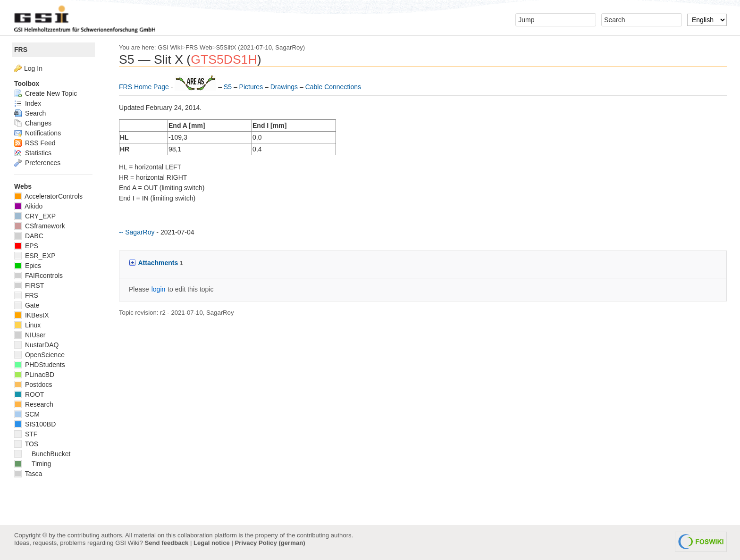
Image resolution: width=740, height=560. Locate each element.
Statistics (33, 153)
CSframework (40, 226)
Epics (28, 266)
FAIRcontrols (38, 276)
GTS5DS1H (224, 59)
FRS (21, 50)
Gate (27, 305)
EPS (26, 246)
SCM (27, 414)
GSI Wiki (170, 47)
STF (26, 434)
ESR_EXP (35, 256)
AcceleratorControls (48, 196)
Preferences (37, 163)
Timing (33, 464)
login (159, 289)
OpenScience (39, 355)
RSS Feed (35, 143)
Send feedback (166, 543)
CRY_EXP (35, 216)
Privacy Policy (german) (270, 543)
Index (28, 103)
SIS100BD (35, 424)
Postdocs (33, 384)
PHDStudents (40, 365)
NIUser (30, 335)
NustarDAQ (36, 345)
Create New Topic (46, 93)
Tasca (28, 474)
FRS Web (199, 47)
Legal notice (212, 543)
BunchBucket (42, 454)
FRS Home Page (145, 87)
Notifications (38, 133)
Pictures (252, 87)
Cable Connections (333, 87)
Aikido (28, 206)
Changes (33, 123)
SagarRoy (289, 47)
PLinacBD (34, 375)
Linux (27, 325)
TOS (26, 444)
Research (34, 404)
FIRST (29, 285)
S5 (229, 87)
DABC (29, 236)
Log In (33, 68)
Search (30, 113)
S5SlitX (226, 47)
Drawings (285, 87)
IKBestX (31, 315)
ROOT (29, 394)
